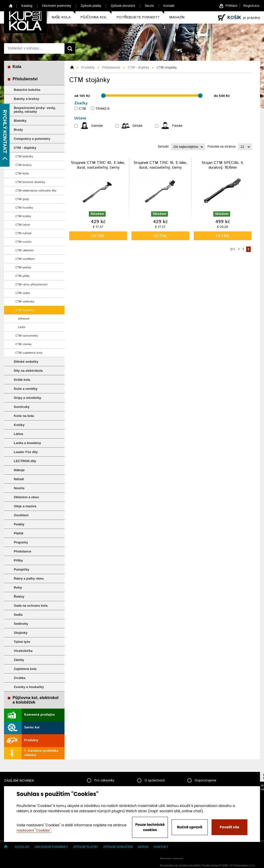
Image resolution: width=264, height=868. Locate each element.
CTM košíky (23, 216)
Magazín (177, 17)
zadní (22, 327)
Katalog (27, 6)
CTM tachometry (27, 336)
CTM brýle (22, 174)
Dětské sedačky (26, 362)
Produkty (31, 740)
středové (24, 319)
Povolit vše (229, 827)
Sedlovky (21, 624)
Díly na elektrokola (28, 371)
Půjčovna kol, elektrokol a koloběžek (36, 700)
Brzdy (18, 130)
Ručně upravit (190, 827)
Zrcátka (20, 678)
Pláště (19, 533)
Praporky (21, 542)
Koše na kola (24, 416)
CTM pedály (23, 267)
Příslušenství (25, 79)
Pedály (19, 524)
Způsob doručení (123, 6)
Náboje (19, 470)
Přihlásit (232, 6)
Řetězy (19, 597)
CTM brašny (23, 165)
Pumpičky (21, 569)
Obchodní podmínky (56, 6)
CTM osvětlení (25, 259)
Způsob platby (91, 6)
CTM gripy (22, 199)
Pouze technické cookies (150, 827)
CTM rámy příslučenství (31, 285)
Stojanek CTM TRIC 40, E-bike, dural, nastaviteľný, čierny (98, 165)
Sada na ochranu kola (31, 606)
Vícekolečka (23, 651)
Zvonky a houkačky (29, 687)
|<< (233, 249)
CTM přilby (22, 276)
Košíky (19, 425)
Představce (22, 551)
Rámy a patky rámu (29, 578)
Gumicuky (22, 407)
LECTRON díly (25, 461)
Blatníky (20, 121)
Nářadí (19, 479)
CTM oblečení (24, 250)
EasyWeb (195, 865)
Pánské (177, 126)
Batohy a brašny (26, 99)
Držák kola (22, 380)
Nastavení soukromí (172, 858)
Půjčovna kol (94, 17)
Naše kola (61, 17)
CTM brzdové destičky (30, 182)
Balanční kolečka (27, 90)
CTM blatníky (24, 157)
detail (98, 236)
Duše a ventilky (26, 389)
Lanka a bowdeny (27, 443)
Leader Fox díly (26, 452)
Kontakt (169, 6)
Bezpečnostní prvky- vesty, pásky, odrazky (35, 110)
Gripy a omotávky (27, 398)
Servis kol (32, 728)
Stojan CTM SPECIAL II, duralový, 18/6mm (223, 165)
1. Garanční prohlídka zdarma (41, 753)
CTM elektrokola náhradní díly (36, 191)
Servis (149, 6)
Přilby (18, 560)
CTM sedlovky (25, 302)
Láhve (19, 434)
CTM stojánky (25, 310)
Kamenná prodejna (39, 715)
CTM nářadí (23, 233)
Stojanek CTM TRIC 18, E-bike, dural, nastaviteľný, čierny (160, 165)
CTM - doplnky (25, 148)
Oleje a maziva (25, 506)
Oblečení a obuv (26, 497)
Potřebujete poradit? (138, 17)
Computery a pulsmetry (32, 139)
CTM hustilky (24, 208)
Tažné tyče (22, 642)
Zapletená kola (25, 669)
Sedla (18, 615)
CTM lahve (23, 225)
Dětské (138, 126)
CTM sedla (23, 293)
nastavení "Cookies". (34, 830)
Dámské (97, 126)
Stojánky (21, 633)
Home (11, 6)
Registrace (251, 6)
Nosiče (19, 488)
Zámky (19, 660)
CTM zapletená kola (29, 353)
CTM (82, 109)
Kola (17, 67)
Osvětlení (21, 515)
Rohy (18, 587)
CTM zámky (23, 344)
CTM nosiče (23, 242)
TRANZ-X (102, 109)
